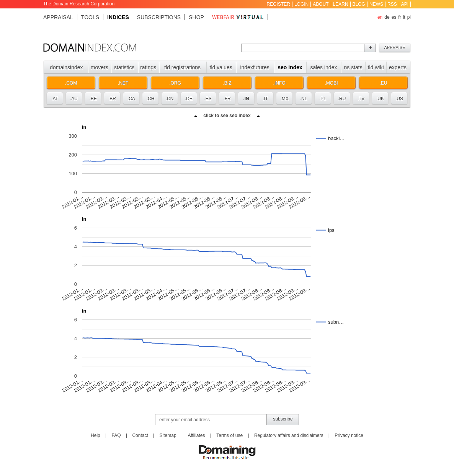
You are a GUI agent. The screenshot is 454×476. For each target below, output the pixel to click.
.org (175, 83)
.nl (304, 99)
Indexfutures (255, 67)
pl (409, 17)
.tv (361, 99)
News (376, 4)
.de (189, 99)
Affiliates (196, 435)
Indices (118, 17)
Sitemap (168, 435)
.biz (227, 83)
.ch (151, 99)
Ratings (148, 67)
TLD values (221, 67)
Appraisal (58, 17)
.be (93, 99)
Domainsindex (66, 67)
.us (399, 99)
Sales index (323, 67)
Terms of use (229, 435)
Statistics (124, 67)
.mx (284, 99)
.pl (323, 99)
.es (208, 99)
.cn (170, 99)
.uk (380, 99)
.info (279, 83)
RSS (392, 4)
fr (399, 17)
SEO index (290, 67)
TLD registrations (182, 67)
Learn (341, 4)
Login (301, 4)
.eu (383, 83)
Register (278, 4)
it (404, 17)
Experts (398, 67)
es (394, 17)
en (380, 17)
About (321, 4)
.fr (227, 99)
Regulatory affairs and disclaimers (289, 435)
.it (265, 99)
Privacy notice (349, 435)
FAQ (116, 435)
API (405, 4)
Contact (140, 435)
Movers (100, 67)
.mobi (331, 83)
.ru (342, 99)
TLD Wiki (376, 67)
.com (71, 83)
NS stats (353, 67)
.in (246, 99)
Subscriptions (159, 17)
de (387, 17)
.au (74, 99)
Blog (359, 4)
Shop (196, 17)
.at (55, 99)
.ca (131, 99)
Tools (90, 17)
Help (96, 435)
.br (112, 99)
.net (123, 83)
